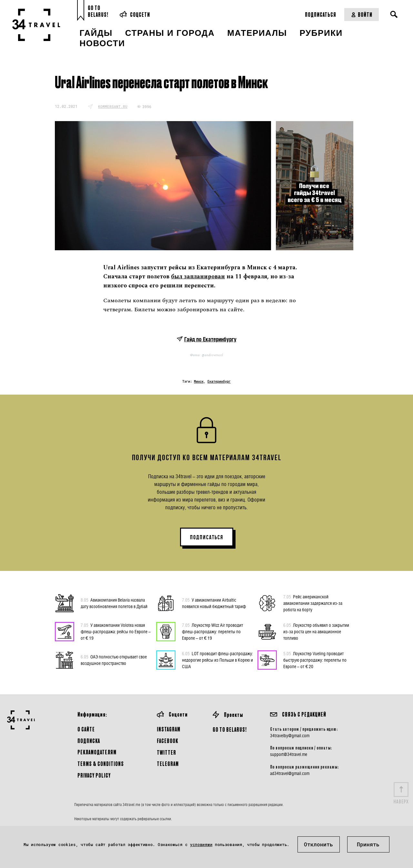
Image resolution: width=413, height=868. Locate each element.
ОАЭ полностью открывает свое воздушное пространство (114, 660)
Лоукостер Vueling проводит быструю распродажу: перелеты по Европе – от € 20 (315, 660)
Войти (362, 14)
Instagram (169, 729)
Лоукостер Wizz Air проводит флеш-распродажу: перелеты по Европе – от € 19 (212, 631)
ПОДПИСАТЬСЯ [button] (207, 537)
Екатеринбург (219, 382)
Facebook (167, 741)
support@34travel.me (289, 754)
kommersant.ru (113, 106)
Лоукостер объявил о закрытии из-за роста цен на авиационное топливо (316, 631)
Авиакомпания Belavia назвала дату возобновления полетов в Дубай (114, 603)
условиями (201, 844)
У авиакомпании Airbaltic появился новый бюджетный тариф (214, 603)
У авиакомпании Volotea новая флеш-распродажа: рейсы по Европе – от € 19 (116, 631)
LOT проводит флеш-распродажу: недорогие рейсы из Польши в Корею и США (217, 660)
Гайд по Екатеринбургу (210, 339)
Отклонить (318, 844)
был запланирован (198, 277)
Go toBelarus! (98, 11)
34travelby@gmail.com (290, 736)
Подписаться (321, 14)
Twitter (166, 752)
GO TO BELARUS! (230, 729)
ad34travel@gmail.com (290, 773)
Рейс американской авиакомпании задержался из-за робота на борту (313, 603)
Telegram (168, 764)
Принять (368, 844)
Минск (199, 382)
